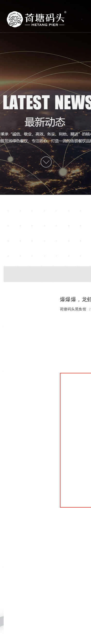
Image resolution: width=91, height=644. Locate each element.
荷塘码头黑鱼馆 (73, 309)
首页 (37, 19)
